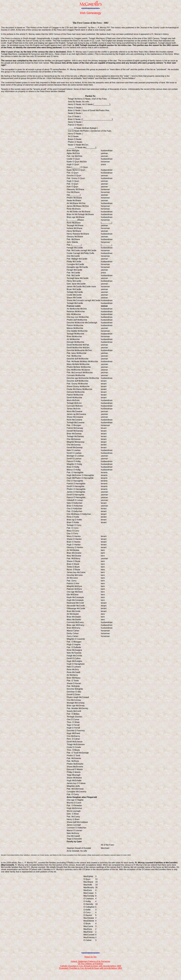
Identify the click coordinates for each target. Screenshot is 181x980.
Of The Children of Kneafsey (90, 964)
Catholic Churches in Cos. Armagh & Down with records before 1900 (90, 966)
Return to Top (90, 957)
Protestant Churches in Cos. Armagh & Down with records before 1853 (91, 968)
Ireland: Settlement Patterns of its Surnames (90, 961)
